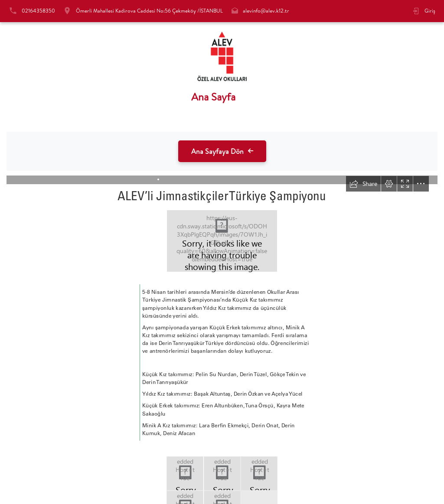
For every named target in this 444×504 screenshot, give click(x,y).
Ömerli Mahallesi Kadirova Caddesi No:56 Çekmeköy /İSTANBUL (149, 11)
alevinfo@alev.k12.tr (266, 11)
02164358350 (38, 11)
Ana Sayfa (213, 97)
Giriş (430, 11)
